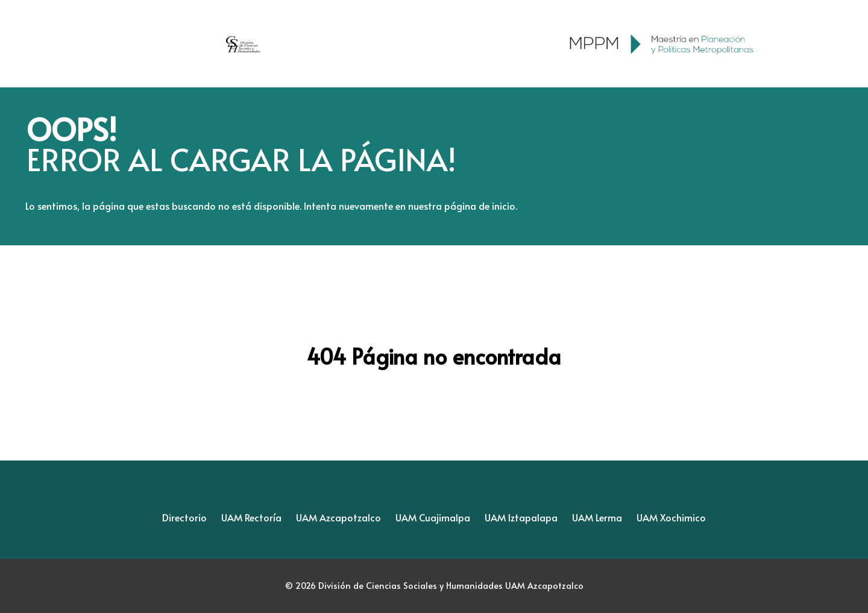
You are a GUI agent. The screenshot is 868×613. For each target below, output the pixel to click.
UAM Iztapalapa (521, 517)
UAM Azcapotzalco (338, 517)
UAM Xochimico (671, 517)
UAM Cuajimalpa (433, 517)
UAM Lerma (597, 517)
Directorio (184, 517)
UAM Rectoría (251, 517)
